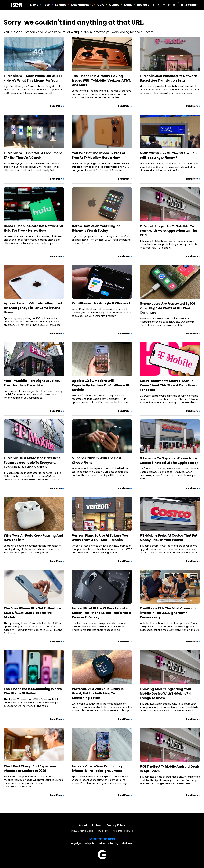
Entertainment (82, 5)
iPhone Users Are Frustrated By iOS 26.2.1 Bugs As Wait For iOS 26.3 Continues (168, 308)
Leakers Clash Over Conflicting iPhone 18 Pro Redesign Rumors (97, 768)
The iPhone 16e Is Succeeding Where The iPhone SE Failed (33, 691)
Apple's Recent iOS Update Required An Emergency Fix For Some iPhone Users (33, 308)
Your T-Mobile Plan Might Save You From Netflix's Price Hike (32, 383)
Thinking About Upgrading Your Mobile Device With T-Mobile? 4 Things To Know (166, 694)
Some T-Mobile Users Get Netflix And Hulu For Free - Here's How (33, 228)
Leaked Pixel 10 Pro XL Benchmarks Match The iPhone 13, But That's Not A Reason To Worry (102, 613)
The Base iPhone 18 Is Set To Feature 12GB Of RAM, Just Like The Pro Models (32, 613)
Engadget (76, 843)
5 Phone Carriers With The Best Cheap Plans (97, 460)
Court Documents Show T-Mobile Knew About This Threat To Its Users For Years (168, 385)
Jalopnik (89, 843)
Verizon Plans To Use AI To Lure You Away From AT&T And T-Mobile (100, 538)
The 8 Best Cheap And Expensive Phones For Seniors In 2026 (30, 768)
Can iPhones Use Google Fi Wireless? (101, 303)
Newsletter (189, 5)
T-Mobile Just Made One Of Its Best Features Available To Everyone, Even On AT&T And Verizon (32, 463)
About (83, 825)
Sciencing (113, 843)
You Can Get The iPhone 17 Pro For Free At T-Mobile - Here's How (99, 155)
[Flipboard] (169, 5)
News (34, 5)
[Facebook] (154, 5)
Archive (97, 825)
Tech (47, 5)
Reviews (143, 5)
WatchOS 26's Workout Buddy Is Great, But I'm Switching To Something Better (98, 693)
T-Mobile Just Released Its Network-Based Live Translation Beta (169, 78)
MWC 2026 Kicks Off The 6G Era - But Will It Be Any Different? (169, 156)
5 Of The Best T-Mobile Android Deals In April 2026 (170, 769)
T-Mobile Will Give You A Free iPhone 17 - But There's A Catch (33, 155)
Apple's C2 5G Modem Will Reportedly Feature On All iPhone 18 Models (100, 385)
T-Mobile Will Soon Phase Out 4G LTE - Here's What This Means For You (33, 78)
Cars (101, 5)
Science (61, 5)
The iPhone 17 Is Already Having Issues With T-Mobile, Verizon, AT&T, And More (102, 80)
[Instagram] (164, 5)
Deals (128, 5)
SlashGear (127, 843)
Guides (114, 5)
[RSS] (174, 5)
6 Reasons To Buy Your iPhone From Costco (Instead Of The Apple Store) (169, 460)
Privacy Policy (116, 825)
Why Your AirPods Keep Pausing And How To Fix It (33, 538)
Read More (56, 106)
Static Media (86, 831)
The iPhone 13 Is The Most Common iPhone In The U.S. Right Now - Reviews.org (168, 613)
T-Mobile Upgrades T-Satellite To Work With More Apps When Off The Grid (168, 231)
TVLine (101, 843)
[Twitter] (159, 5)
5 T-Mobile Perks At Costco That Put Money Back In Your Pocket (169, 538)
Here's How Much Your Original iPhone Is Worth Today (97, 228)
